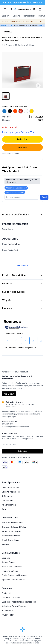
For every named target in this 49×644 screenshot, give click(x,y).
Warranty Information (11, 536)
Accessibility (7, 610)
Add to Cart (23, 139)
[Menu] (5, 9)
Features (22, 284)
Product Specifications (22, 215)
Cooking (16, 16)
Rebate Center (8, 562)
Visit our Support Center (12, 523)
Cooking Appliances (11, 492)
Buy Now (23, 147)
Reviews (22, 308)
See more (23, 265)
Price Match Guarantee (12, 567)
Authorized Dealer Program (14, 606)
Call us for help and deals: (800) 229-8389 (23, 2)
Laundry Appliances (10, 487)
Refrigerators (8, 496)
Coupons (6, 558)
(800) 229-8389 (8, 424)
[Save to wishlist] (20, 45)
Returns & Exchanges (11, 531)
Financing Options (10, 571)
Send (44, 197)
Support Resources (22, 292)
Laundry (6, 16)
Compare (10, 45)
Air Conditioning (9, 505)
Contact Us (7, 593)
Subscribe (22, 451)
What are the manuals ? (15, 192)
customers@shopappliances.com (15, 427)
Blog (4, 509)
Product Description (22, 275)
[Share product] (30, 45)
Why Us (22, 300)
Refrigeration (29, 16)
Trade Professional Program (14, 575)
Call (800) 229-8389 (11, 597)
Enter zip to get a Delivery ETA (18, 132)
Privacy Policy (8, 615)
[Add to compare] (3, 45)
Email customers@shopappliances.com (19, 602)
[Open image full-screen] (38, 86)
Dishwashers (7, 500)
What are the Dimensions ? (16, 188)
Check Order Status (10, 540)
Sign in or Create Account (13, 580)
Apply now (9, 394)
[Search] (11, 9)
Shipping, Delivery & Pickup (14, 527)
